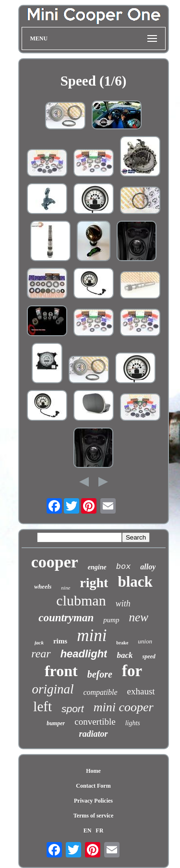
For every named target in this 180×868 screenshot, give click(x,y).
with (123, 604)
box (124, 567)
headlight (84, 654)
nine (66, 588)
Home (93, 771)
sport (73, 709)
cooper (55, 562)
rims (60, 641)
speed (149, 656)
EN (88, 830)
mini (92, 635)
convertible (95, 722)
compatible (100, 692)
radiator (93, 734)
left (42, 706)
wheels (43, 586)
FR (99, 830)
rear (41, 654)
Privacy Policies (93, 801)
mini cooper (124, 707)
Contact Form (93, 786)
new (139, 617)
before (100, 674)
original (53, 689)
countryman (66, 618)
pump (111, 620)
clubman (81, 600)
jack (39, 642)
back (125, 655)
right (94, 583)
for (132, 671)
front (61, 671)
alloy (148, 567)
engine (97, 567)
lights (133, 723)
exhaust (141, 691)
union (145, 641)
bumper (56, 723)
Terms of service (94, 816)
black (135, 582)
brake (122, 643)
